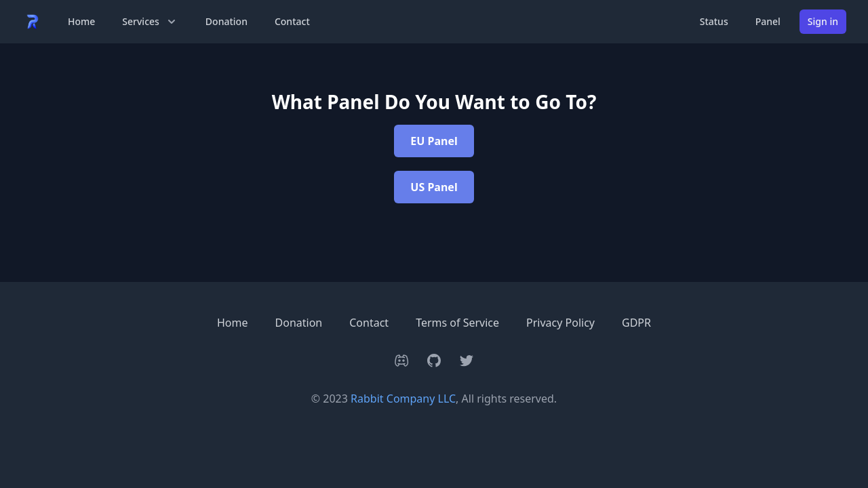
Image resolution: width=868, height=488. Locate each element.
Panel (768, 21)
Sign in (823, 21)
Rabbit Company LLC (403, 399)
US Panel (434, 187)
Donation (226, 21)
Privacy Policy (560, 323)
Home (81, 21)
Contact (292, 21)
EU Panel (434, 141)
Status (714, 21)
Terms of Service (457, 323)
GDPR (636, 323)
